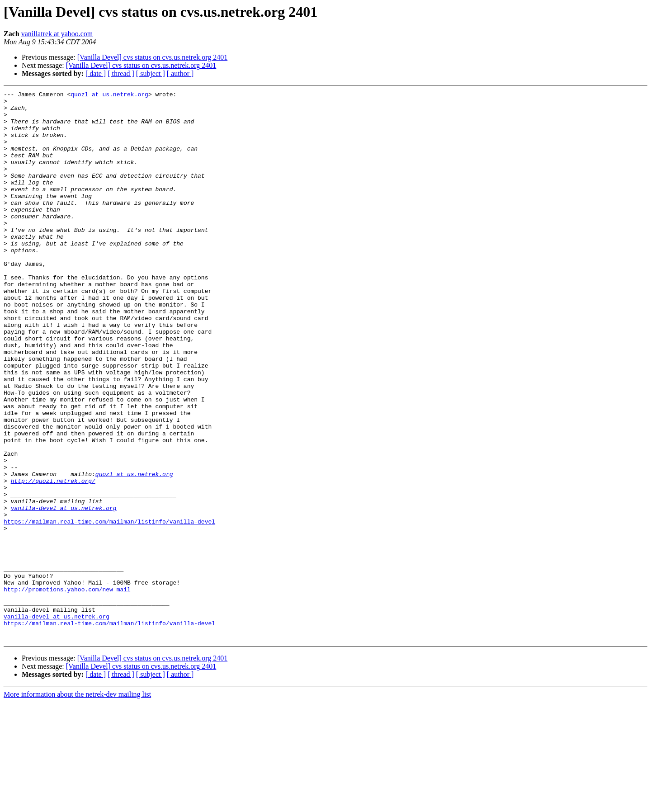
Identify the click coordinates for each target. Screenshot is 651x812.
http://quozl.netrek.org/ (53, 559)
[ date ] (96, 73)
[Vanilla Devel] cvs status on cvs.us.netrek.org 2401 (153, 57)
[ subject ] (151, 73)
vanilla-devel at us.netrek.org (64, 592)
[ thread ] (121, 73)
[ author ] (180, 73)
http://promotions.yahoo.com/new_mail (67, 689)
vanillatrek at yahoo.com (57, 34)
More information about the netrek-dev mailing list (77, 804)
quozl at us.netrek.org (109, 95)
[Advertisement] (579, 114)
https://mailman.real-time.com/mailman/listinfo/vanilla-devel (109, 608)
